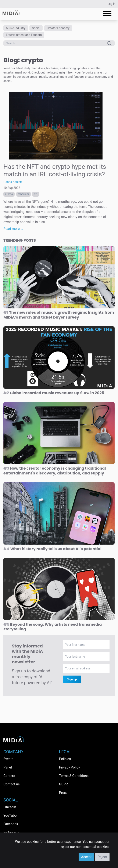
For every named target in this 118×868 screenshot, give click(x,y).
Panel (8, 767)
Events (8, 759)
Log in (111, 4)
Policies (65, 759)
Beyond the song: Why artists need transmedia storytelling (53, 627)
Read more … (13, 229)
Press (63, 793)
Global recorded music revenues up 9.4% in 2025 (54, 393)
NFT (36, 194)
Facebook (11, 824)
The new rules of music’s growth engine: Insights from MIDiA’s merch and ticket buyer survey (59, 315)
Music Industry (16, 28)
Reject (102, 857)
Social (36, 28)
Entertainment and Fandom (24, 35)
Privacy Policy (70, 767)
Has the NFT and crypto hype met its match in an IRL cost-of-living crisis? (55, 170)
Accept (86, 857)
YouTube (10, 816)
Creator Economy (58, 28)
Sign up (72, 679)
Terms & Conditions (74, 776)
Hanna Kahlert (13, 182)
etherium (24, 194)
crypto (9, 194)
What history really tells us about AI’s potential (52, 549)
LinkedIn (10, 807)
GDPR (63, 784)
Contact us (12, 784)
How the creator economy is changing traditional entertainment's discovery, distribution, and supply (55, 471)
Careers (9, 776)
